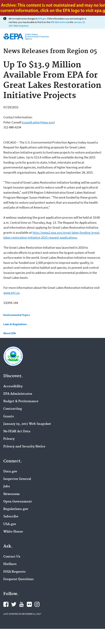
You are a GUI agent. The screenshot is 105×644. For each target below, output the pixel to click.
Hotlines (10, 564)
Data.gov (10, 472)
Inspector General (17, 479)
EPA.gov (42, 19)
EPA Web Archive (59, 22)
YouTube (21, 604)
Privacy (9, 439)
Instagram (37, 604)
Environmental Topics (17, 315)
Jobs (7, 487)
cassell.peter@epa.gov (38, 122)
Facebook (6, 604)
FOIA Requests (14, 572)
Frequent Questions (19, 579)
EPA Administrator (18, 394)
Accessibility (13, 386)
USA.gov (10, 524)
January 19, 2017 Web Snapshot (27, 424)
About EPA (10, 333)
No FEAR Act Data (17, 431)
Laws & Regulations (15, 324)
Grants (9, 417)
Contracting (13, 409)
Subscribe (11, 517)
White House (13, 532)
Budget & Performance (21, 401)
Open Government (18, 502)
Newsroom (12, 494)
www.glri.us (11, 293)
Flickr (29, 604)
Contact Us (12, 557)
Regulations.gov (16, 509)
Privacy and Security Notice (24, 447)
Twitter (14, 604)
